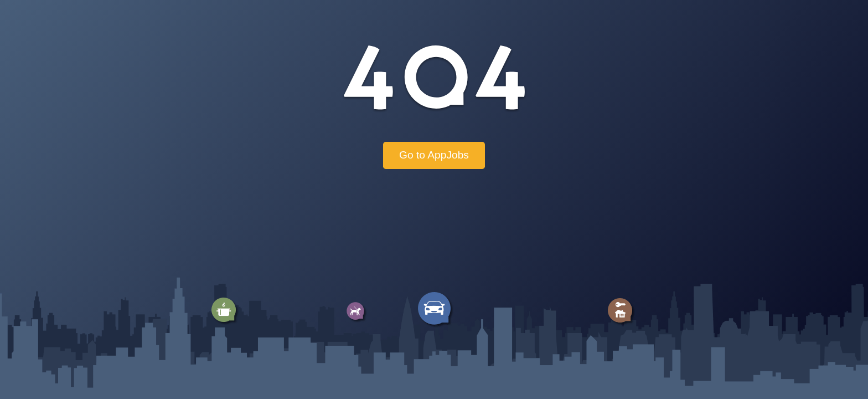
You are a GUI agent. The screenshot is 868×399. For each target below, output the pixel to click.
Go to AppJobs (434, 155)
